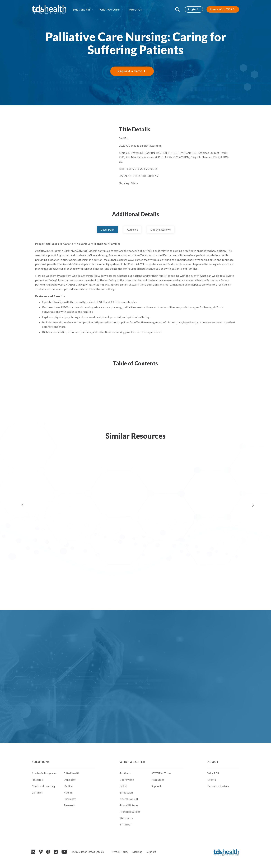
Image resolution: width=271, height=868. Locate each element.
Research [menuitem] (69, 805)
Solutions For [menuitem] (82, 9)
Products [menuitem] (125, 773)
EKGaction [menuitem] (126, 792)
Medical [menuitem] (69, 786)
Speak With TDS (221, 9)
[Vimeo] (41, 852)
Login (192, 9)
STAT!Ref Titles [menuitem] (161, 773)
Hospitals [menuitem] (38, 780)
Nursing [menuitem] (69, 792)
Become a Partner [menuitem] (218, 786)
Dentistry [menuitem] (70, 780)
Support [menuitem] (156, 786)
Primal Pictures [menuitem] (129, 805)
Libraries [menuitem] (37, 792)
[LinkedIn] (33, 852)
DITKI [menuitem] (123, 786)
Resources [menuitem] (158, 780)
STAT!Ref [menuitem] (126, 824)
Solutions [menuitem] (41, 762)
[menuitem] (80, 762)
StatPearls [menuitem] (126, 818)
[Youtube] (64, 852)
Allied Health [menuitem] (72, 773)
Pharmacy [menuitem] (70, 799)
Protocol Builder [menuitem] (130, 812)
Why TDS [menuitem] (213, 773)
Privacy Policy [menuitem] (120, 852)
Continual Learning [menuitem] (44, 786)
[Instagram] (56, 852)
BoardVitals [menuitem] (127, 780)
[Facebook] (48, 852)
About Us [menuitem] (135, 9)
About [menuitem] (213, 762)
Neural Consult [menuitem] (129, 799)
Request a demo (130, 71)
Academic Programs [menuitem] (44, 773)
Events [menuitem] (212, 780)
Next (253, 505)
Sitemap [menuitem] (137, 852)
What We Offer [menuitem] (110, 9)
